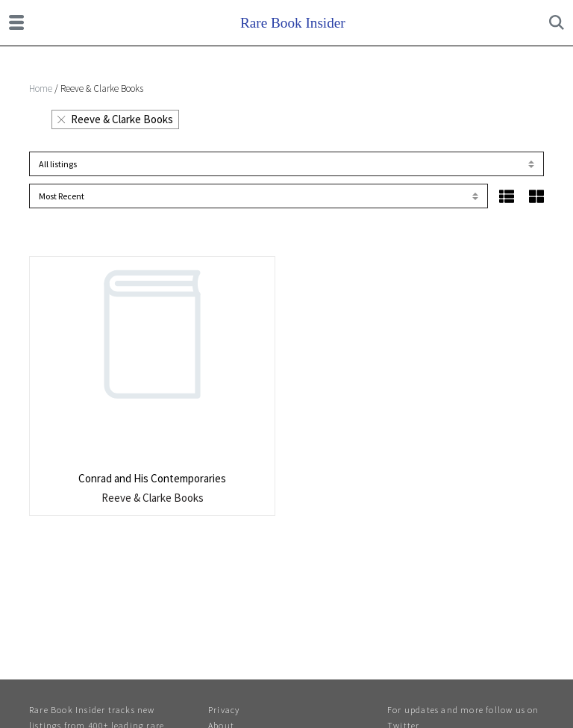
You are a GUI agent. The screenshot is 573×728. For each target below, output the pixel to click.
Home (41, 88)
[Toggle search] (557, 22)
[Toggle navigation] (16, 22)
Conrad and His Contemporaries (152, 478)
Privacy (224, 710)
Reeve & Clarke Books (115, 119)
